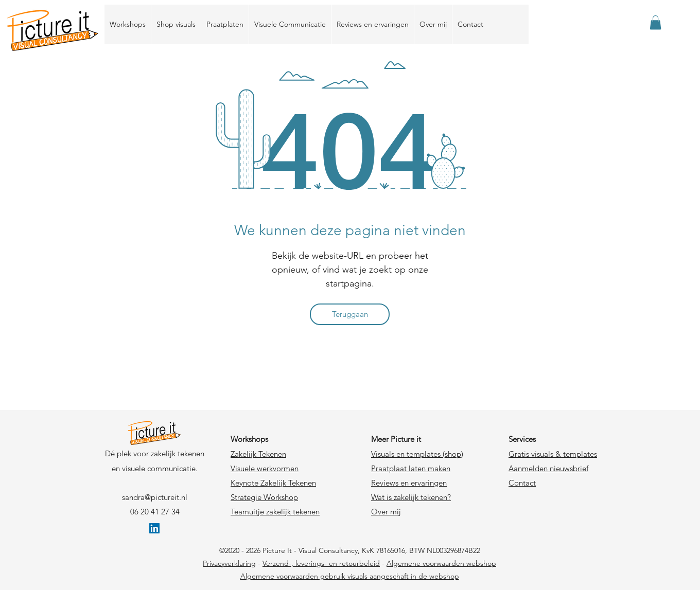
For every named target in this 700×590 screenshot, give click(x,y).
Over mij (386, 512)
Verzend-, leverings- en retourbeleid (321, 563)
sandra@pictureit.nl (155, 497)
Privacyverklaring (229, 563)
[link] (655, 22)
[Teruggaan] (350, 314)
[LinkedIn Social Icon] (154, 528)
